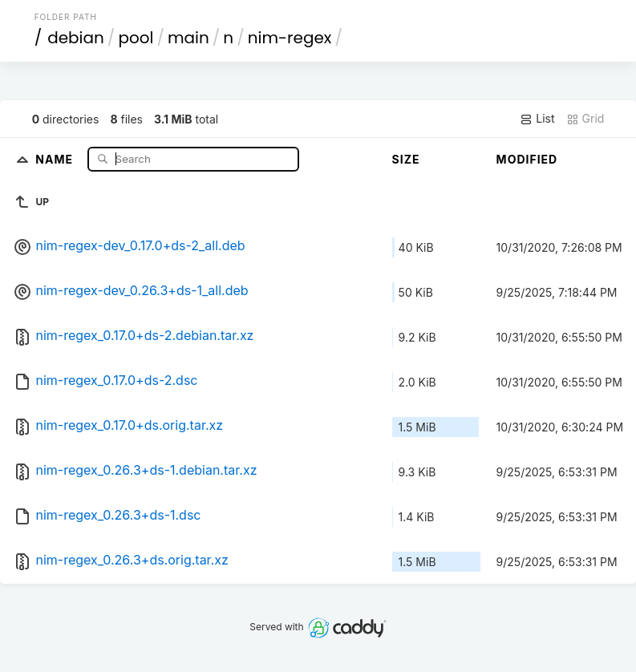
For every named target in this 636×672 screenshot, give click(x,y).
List (537, 119)
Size (406, 159)
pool (136, 38)
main (188, 38)
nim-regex (290, 38)
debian (76, 38)
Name (56, 158)
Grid (585, 119)
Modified (527, 159)
